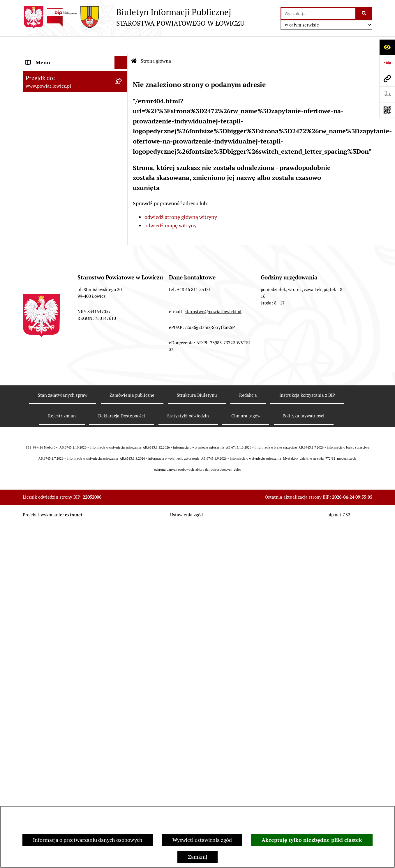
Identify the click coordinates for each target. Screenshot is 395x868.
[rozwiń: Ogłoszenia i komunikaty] (122, 270)
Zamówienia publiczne (132, 744)
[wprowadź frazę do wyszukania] (318, 14)
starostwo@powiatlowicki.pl (213, 661)
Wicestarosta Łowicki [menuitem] (50, 131)
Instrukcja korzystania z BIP (307, 744)
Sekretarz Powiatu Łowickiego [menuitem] (60, 157)
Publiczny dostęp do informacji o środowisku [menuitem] (63, 352)
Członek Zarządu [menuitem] (45, 144)
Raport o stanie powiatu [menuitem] (53, 382)
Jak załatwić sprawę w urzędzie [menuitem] (61, 243)
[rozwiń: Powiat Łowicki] (122, 92)
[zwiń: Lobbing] (122, 500)
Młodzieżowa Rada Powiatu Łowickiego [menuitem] (57, 200)
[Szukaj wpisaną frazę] (364, 14)
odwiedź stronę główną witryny (181, 200)
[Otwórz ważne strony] (387, 94)
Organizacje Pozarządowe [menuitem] (55, 296)
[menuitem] (75, 75)
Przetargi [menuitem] (36, 322)
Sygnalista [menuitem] (37, 409)
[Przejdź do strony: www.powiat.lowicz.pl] (387, 79)
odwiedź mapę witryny (171, 208)
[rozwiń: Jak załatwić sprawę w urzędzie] (122, 244)
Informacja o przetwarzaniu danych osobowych (88, 840)
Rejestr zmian (62, 765)
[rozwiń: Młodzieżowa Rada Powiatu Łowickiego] (122, 196)
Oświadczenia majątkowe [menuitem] (54, 283)
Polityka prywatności (304, 765)
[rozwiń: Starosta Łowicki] (122, 118)
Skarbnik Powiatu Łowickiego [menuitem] (59, 170)
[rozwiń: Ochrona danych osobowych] (122, 231)
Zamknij (198, 857)
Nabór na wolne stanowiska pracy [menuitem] (64, 335)
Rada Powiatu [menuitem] (41, 183)
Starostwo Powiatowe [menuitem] (50, 217)
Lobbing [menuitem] (35, 500)
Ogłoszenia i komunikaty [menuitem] (54, 270)
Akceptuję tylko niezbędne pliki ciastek (312, 840)
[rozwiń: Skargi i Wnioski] (122, 474)
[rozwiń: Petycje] (122, 487)
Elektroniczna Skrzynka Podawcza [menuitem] (65, 309)
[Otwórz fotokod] (387, 110)
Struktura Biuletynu (197, 744)
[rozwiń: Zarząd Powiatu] (122, 105)
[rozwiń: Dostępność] (122, 396)
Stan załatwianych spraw (63, 744)
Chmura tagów (246, 765)
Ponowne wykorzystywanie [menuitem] (57, 435)
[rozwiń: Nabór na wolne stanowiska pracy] (122, 335)
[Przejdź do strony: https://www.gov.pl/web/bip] (387, 63)
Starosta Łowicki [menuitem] (44, 118)
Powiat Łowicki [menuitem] (43, 92)
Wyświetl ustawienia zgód (202, 840)
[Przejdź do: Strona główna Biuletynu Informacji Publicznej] (134, 44)
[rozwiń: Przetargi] (122, 322)
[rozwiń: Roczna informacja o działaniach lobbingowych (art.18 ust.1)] (122, 550)
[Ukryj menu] (121, 45)
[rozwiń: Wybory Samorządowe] (122, 369)
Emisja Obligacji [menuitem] (44, 448)
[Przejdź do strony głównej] (134, 17)
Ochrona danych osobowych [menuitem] (58, 230)
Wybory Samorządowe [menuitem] (51, 369)
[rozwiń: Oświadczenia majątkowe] (122, 283)
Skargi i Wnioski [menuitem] (44, 474)
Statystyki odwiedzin (188, 765)
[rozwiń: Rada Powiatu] (122, 183)
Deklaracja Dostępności (122, 765)
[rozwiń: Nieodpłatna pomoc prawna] (122, 461)
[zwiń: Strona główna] (122, 58)
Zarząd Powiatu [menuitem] (43, 105)
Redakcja (248, 744)
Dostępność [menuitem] (39, 395)
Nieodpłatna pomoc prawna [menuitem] (57, 461)
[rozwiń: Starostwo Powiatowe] (122, 217)
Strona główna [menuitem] (42, 58)
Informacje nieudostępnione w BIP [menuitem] (65, 422)
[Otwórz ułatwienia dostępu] (387, 47)
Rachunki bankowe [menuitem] (47, 257)
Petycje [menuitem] (34, 487)
